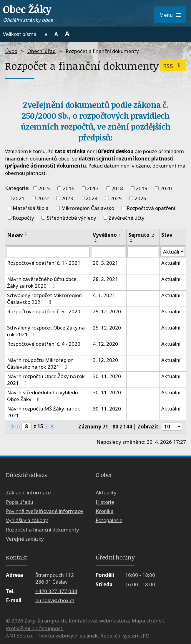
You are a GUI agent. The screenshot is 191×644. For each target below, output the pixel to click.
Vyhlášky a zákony (27, 520)
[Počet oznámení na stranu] (172, 427)
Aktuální (171, 263)
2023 (67, 198)
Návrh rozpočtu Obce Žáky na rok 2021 (46, 380)
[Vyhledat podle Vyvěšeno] (109, 252)
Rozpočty (23, 218)
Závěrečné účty (127, 218)
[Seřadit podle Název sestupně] (26, 235)
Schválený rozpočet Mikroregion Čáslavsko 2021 (44, 299)
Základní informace (28, 492)
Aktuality (106, 492)
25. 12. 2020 (107, 311)
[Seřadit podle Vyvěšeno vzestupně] (96, 239)
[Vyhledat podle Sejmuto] (143, 252)
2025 (116, 198)
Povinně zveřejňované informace (44, 511)
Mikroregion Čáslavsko (88, 208)
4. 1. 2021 (104, 295)
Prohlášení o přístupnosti (35, 628)
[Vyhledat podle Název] (48, 252)
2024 (92, 198)
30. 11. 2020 (107, 376)
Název (15, 235)
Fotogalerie (109, 520)
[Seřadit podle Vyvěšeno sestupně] (96, 242)
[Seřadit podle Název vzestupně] (26, 233)
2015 (44, 188)
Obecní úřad (41, 51)
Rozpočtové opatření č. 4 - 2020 (44, 347)
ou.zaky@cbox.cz (55, 600)
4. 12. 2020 (105, 344)
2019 (142, 188)
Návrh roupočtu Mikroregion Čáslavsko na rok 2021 (40, 363)
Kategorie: (17, 188)
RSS (173, 66)
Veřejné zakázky (25, 539)
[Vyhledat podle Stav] (173, 252)
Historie (105, 502)
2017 (93, 188)
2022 (43, 198)
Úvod (11, 51)
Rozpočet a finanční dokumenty (43, 530)
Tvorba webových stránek (68, 636)
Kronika (105, 511)
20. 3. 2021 (105, 263)
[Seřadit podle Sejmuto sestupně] (132, 242)
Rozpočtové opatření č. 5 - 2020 (44, 314)
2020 (166, 188)
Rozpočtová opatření (151, 208)
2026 (140, 198)
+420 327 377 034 (56, 591)
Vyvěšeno (107, 235)
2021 (19, 198)
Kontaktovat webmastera (99, 621)
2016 (69, 188)
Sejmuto (141, 235)
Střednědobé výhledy (72, 218)
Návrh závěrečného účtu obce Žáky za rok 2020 (42, 282)
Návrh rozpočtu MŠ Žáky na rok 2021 (44, 412)
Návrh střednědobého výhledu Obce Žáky (43, 396)
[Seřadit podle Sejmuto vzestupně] (132, 239)
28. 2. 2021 (105, 279)
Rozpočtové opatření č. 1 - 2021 (44, 266)
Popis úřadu (20, 502)
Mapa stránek (148, 621)
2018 (117, 188)
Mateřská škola (31, 208)
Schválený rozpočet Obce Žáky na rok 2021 (46, 331)
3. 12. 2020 (105, 360)
